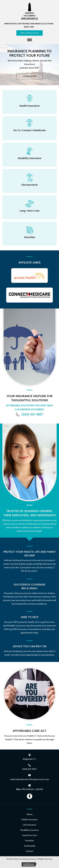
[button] (29, 33)
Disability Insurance (30, 830)
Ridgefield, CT (29, 759)
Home (29, 809)
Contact (29, 851)
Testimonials (29, 846)
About (30, 814)
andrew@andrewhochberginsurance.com (30, 779)
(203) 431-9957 (32, 414)
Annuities (30, 840)
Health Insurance (29, 819)
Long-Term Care (29, 835)
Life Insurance (30, 825)
